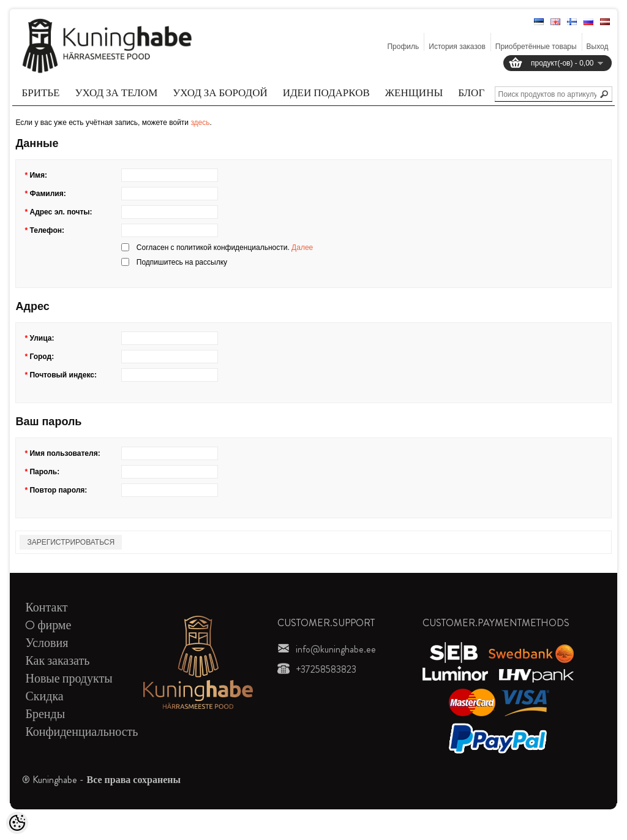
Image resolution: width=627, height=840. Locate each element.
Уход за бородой (220, 93)
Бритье (40, 93)
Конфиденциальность (81, 732)
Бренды (45, 714)
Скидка (44, 696)
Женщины (414, 93)
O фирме (48, 625)
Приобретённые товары (536, 47)
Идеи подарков (326, 93)
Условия (47, 643)
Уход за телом (117, 93)
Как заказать (57, 661)
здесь (200, 123)
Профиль (403, 47)
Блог (471, 93)
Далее (302, 248)
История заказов (457, 47)
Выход (598, 47)
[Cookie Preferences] (17, 823)
